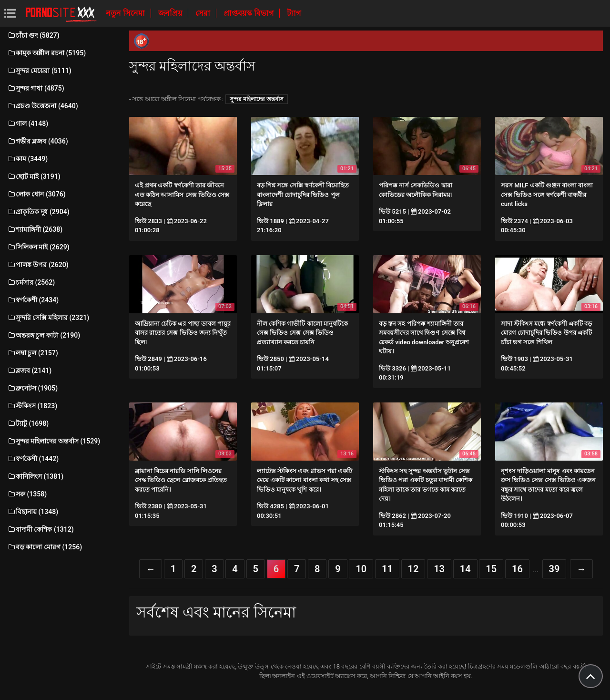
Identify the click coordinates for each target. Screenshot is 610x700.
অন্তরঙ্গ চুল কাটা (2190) (44, 335)
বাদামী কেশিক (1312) (41, 529)
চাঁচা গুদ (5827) (33, 35)
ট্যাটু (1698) (28, 423)
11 (387, 569)
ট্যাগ (294, 13)
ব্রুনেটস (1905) (32, 388)
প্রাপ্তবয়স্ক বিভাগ (249, 13)
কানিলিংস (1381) (35, 476)
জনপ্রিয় (171, 13)
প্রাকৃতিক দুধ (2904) (38, 212)
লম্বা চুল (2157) (33, 353)
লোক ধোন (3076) (36, 194)
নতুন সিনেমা (126, 13)
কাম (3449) (27, 159)
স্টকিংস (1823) (32, 406)
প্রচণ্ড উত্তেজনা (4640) (43, 106)
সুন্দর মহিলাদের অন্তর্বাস (257, 99)
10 (361, 569)
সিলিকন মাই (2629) (38, 247)
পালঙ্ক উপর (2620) (38, 265)
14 (465, 569)
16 (517, 569)
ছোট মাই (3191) (34, 176)
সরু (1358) (27, 494)
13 (439, 569)
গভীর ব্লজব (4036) (38, 141)
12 (413, 569)
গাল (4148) (28, 124)
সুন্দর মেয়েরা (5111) (39, 71)
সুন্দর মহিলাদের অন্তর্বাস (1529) (54, 441)
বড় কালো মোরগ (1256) (45, 547)
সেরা (204, 13)
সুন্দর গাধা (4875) (36, 88)
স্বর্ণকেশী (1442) (33, 459)
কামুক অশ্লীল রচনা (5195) (46, 53)
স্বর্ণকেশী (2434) (33, 300)
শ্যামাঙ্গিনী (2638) (35, 229)
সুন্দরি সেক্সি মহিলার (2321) (48, 318)
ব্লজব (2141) (29, 371)
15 (491, 569)
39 (554, 569)
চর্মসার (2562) (31, 282)
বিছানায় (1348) (33, 512)
